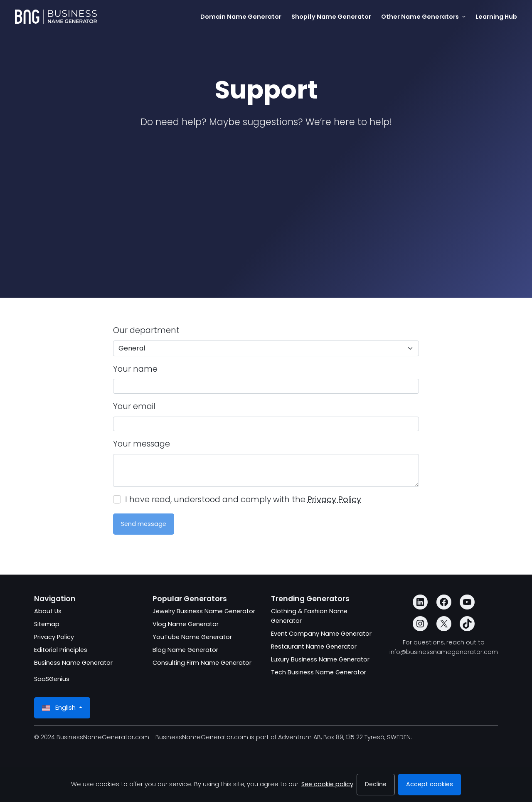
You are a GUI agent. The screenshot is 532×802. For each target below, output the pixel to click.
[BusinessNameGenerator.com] (56, 17)
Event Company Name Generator (321, 634)
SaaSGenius (52, 679)
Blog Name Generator (185, 650)
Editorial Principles (61, 650)
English (60, 708)
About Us (48, 611)
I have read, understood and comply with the (243, 500)
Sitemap (47, 624)
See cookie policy (327, 784)
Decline (376, 784)
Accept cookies (430, 784)
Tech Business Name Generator (319, 672)
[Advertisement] (266, 199)
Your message (142, 444)
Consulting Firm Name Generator (202, 663)
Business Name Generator (73, 663)
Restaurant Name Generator (314, 647)
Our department (146, 330)
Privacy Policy (334, 500)
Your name (135, 369)
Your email (134, 406)
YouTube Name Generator (192, 637)
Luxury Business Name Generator (320, 659)
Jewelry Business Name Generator (204, 611)
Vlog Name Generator (186, 624)
